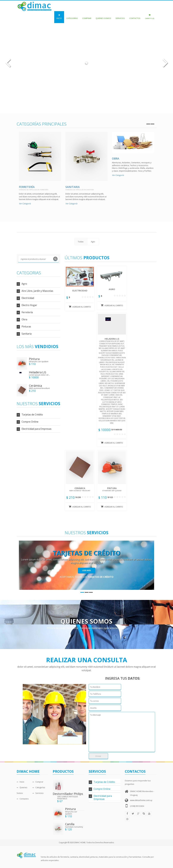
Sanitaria (73, 187)
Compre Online (30, 422)
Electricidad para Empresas (36, 429)
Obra (116, 158)
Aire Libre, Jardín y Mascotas (37, 291)
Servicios (120, 17)
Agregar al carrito (80, 307)
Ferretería (27, 187)
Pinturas (26, 327)
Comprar (87, 17)
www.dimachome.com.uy (141, 800)
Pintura (34, 359)
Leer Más (86, 570)
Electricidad (28, 298)
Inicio (59, 17)
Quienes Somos (103, 17)
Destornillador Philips (68, 794)
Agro (24, 284)
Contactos (135, 17)
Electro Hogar (29, 305)
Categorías (72, 17)
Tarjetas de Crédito (32, 415)
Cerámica (35, 386)
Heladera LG (38, 372)
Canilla (70, 824)
